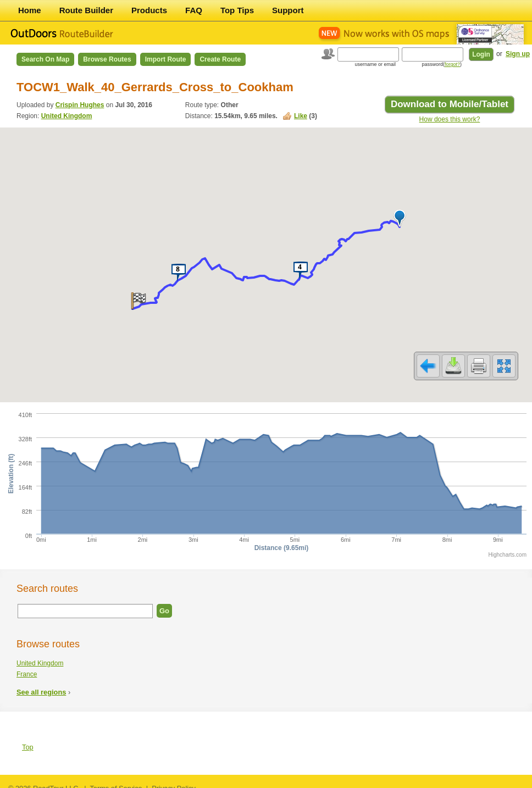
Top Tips (237, 10)
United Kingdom (67, 116)
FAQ (194, 10)
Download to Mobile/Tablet (450, 104)
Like (301, 116)
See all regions (41, 685)
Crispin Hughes (80, 105)
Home (30, 10)
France (27, 667)
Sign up (518, 54)
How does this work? (450, 119)
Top (28, 740)
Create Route (220, 59)
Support (288, 10)
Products (149, 10)
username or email (375, 64)
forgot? (452, 64)
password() (442, 64)
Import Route (166, 59)
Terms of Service (116, 781)
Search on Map (45, 59)
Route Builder (86, 10)
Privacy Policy (174, 781)
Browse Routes (107, 59)
